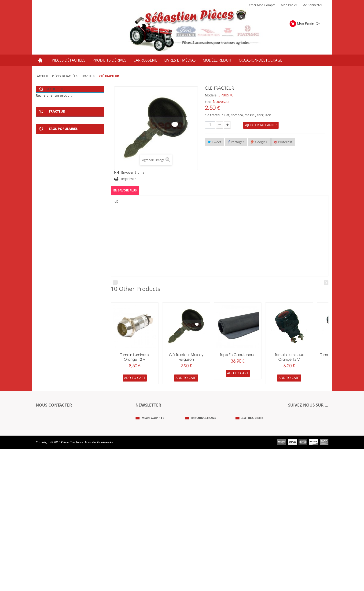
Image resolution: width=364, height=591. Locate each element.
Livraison (192, 546)
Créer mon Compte (262, 5)
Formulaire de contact (56, 505)
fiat (42, 427)
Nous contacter (246, 546)
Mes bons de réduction (152, 553)
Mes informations (148, 546)
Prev (115, 283)
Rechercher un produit (54, 96)
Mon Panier (289, 5)
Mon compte (153, 516)
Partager (236, 142)
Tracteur (88, 76)
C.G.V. (189, 539)
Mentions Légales (198, 532)
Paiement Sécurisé (198, 553)
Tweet (215, 142)
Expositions (244, 532)
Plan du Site (244, 525)
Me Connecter (312, 5)
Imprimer (129, 179)
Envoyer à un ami (135, 173)
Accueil (43, 76)
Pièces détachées (65, 76)
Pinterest (283, 142)
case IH (45, 465)
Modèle (211, 95)
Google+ (259, 142)
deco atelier (48, 437)
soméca (59, 427)
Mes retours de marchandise (155, 532)
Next (326, 283)
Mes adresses (145, 539)
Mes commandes (147, 525)
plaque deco (83, 427)
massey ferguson (71, 465)
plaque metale (75, 437)
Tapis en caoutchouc (238, 355)
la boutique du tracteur (56, 455)
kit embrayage (50, 446)
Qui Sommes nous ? (199, 525)
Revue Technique (247, 539)
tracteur (87, 455)
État (208, 102)
